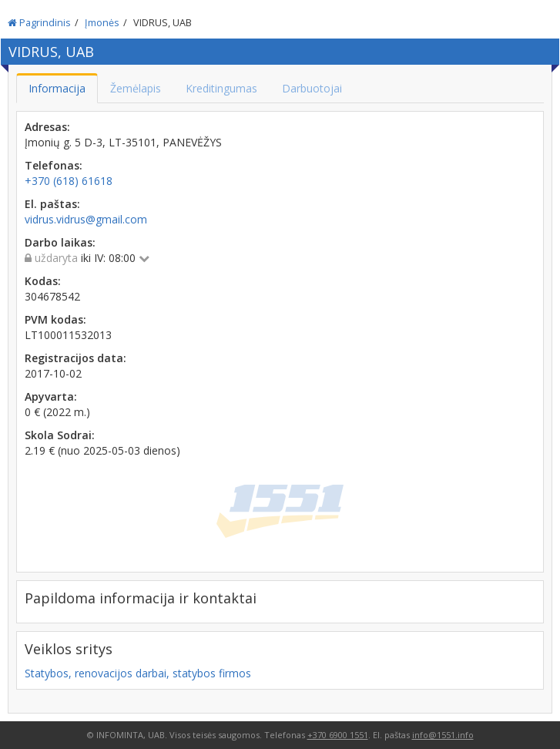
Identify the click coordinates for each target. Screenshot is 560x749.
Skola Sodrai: (60, 435)
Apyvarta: (51, 396)
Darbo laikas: (60, 242)
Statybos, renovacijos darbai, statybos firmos (138, 673)
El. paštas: (52, 204)
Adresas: (47, 127)
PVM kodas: (55, 319)
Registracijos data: (75, 358)
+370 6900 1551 (338, 735)
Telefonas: (54, 165)
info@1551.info (443, 735)
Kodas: (43, 281)
